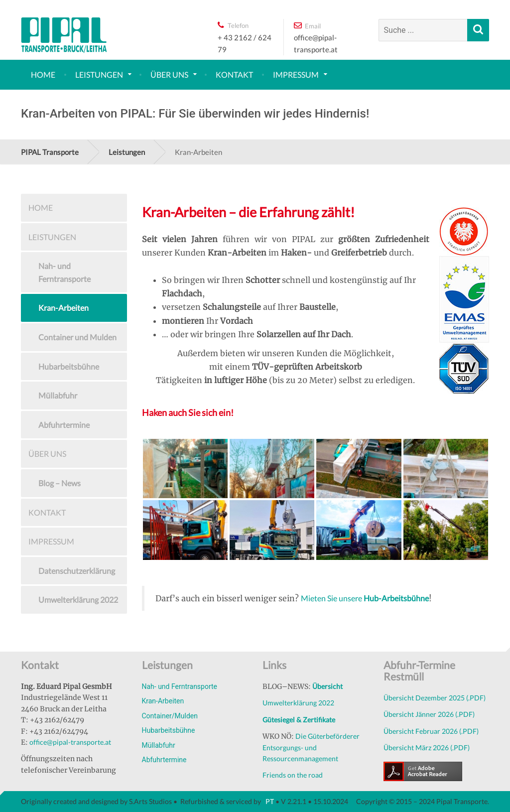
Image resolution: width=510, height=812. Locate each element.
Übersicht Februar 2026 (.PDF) (431, 731)
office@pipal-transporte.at (70, 742)
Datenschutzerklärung (77, 571)
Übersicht (327, 686)
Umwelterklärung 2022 (78, 600)
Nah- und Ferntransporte (64, 272)
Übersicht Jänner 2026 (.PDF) (429, 714)
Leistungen (99, 74)
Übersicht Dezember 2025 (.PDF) (435, 698)
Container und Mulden (77, 337)
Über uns (169, 74)
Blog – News (60, 483)
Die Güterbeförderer (327, 736)
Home (43, 74)
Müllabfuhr (58, 395)
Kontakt (234, 74)
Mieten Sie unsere (365, 598)
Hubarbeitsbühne (69, 366)
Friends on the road (293, 775)
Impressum (296, 74)
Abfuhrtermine (64, 425)
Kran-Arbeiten (64, 308)
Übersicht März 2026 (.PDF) (427, 747)
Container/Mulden (170, 716)
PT (269, 801)
